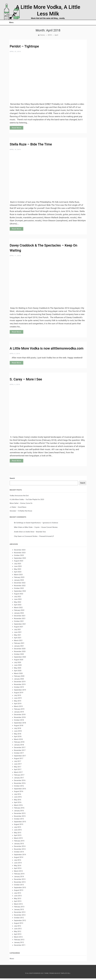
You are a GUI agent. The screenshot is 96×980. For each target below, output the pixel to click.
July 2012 (18, 926)
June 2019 (18, 698)
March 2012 (18, 937)
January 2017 (19, 778)
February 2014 (19, 874)
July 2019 (18, 695)
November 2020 (20, 651)
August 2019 (19, 693)
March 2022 (18, 608)
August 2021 (19, 627)
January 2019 (19, 712)
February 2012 (19, 940)
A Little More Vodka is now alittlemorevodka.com (47, 348)
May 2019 (18, 701)
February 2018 (19, 742)
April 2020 (18, 671)
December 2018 (20, 715)
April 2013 (18, 901)
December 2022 (20, 583)
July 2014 (18, 860)
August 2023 (19, 561)
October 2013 (19, 885)
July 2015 (18, 827)
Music (12, 959)
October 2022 (19, 588)
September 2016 (20, 789)
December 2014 (20, 846)
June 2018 (18, 731)
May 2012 (18, 931)
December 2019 (20, 682)
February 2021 (19, 643)
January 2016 (19, 811)
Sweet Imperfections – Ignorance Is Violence (42, 523)
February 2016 (19, 808)
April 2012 (18, 934)
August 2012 (19, 923)
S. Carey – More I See (26, 379)
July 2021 (18, 630)
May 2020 (18, 668)
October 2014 (19, 852)
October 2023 (19, 555)
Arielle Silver (18, 532)
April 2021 (18, 638)
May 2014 (18, 866)
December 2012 (20, 912)
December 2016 (20, 780)
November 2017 (20, 750)
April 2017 (18, 769)
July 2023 (18, 564)
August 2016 (19, 791)
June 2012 (18, 929)
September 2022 (20, 591)
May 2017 (18, 767)
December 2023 (20, 550)
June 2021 (18, 632)
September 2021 (20, 624)
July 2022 (18, 597)
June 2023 (18, 566)
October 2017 (19, 753)
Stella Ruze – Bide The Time (31, 144)
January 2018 (19, 745)
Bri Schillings (19, 523)
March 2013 (18, 904)
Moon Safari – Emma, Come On (21, 503)
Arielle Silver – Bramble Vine (36, 532)
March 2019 (18, 706)
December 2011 (20, 945)
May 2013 (18, 899)
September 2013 (20, 888)
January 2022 (19, 613)
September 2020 (20, 657)
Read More (17, 128)
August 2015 (19, 824)
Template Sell (65, 973)
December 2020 (20, 649)
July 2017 (18, 761)
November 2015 (20, 816)
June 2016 (18, 797)
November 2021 (20, 619)
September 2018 (20, 723)
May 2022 (18, 602)
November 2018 (20, 717)
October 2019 (19, 687)
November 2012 (20, 915)
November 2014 (20, 849)
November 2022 (20, 586)
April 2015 (18, 835)
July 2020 (18, 662)
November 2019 (20, 684)
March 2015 (18, 838)
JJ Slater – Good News (18, 507)
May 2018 (18, 734)
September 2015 (20, 822)
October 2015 (19, 819)
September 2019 (20, 690)
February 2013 (19, 907)
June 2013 (18, 896)
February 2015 (19, 841)
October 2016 (19, 786)
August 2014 (19, 857)
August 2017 (19, 758)
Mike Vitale (18, 527)
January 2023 (19, 580)
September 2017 (20, 756)
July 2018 (18, 728)
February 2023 (19, 577)
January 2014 (19, 877)
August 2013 (19, 890)
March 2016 (18, 805)
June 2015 (18, 830)
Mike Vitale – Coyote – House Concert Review (41, 527)
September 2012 (20, 920)
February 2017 (19, 775)
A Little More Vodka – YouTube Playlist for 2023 (27, 499)
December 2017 (20, 747)
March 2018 (18, 739)
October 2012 (19, 918)
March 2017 (18, 772)
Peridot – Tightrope (24, 46)
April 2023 (18, 572)
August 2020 (19, 660)
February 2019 (19, 709)
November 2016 (20, 783)
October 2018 (19, 720)
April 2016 (18, 802)
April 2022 (18, 605)
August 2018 (19, 726)
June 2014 (18, 863)
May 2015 (18, 833)
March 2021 (18, 640)
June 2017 (18, 764)
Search (12, 478)
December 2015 (20, 813)
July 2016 (18, 794)
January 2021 (19, 646)
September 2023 (20, 558)
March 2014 (18, 871)
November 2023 (20, 553)
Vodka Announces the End (19, 496)
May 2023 (18, 569)
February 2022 (19, 610)
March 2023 (18, 575)
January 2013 (19, 909)
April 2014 (18, 868)
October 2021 (19, 621)
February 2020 (19, 676)
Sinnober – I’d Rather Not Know (21, 511)
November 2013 (20, 882)
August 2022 (19, 594)
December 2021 (20, 616)
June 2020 (18, 665)
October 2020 (19, 654)
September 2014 (20, 855)
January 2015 (19, 844)
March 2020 (18, 673)
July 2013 (18, 893)
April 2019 (18, 704)
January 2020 (19, 679)
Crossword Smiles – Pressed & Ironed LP (39, 536)
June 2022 (18, 599)
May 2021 (18, 635)
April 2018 (18, 737)
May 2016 (18, 800)
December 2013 (20, 879)
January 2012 (19, 942)
